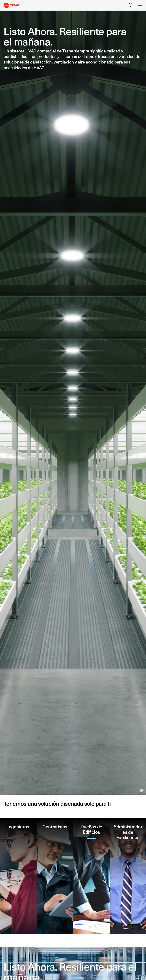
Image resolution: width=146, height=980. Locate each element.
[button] (18, 876)
